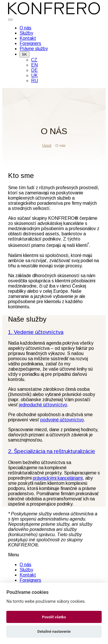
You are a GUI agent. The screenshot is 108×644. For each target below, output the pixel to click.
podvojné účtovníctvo (62, 420)
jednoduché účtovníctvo (43, 405)
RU (35, 81)
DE (34, 70)
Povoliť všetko (54, 617)
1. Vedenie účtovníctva (36, 332)
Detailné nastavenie (54, 631)
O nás (25, 28)
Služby (26, 33)
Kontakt (28, 38)
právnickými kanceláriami (58, 478)
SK (24, 54)
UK (34, 75)
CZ (34, 60)
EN (34, 65)
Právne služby (34, 49)
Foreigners (30, 43)
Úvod (47, 145)
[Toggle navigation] (10, 20)
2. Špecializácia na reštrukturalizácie (52, 451)
